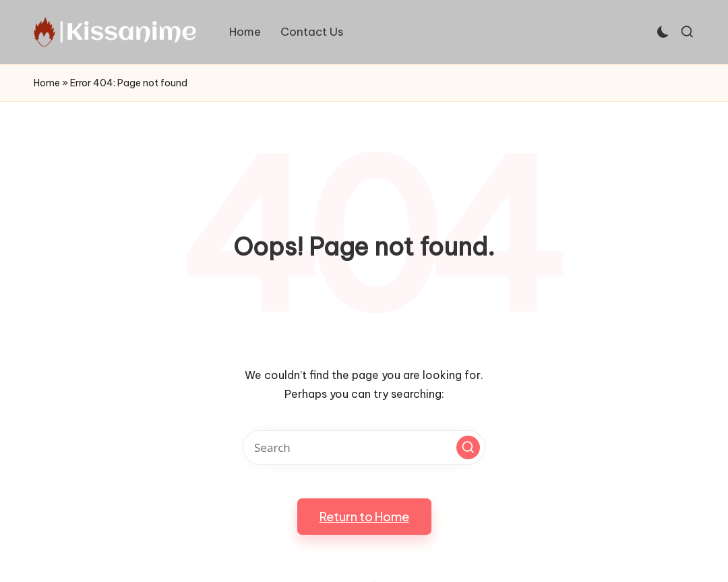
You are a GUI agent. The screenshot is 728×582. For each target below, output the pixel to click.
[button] (468, 447)
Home (47, 83)
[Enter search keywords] (364, 447)
